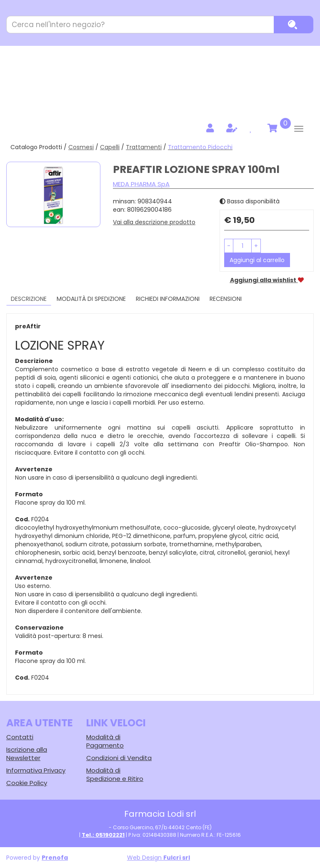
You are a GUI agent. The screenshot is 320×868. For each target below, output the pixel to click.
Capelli (110, 147)
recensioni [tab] (226, 299)
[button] (229, 246)
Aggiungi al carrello (257, 260)
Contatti (20, 737)
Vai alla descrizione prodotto (154, 222)
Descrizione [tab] (29, 299)
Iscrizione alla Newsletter (27, 754)
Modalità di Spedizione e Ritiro (115, 774)
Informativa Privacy (36, 770)
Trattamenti (144, 147)
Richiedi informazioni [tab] (168, 299)
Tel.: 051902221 (103, 835)
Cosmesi (81, 147)
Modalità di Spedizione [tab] (91, 299)
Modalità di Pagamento (105, 741)
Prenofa (55, 858)
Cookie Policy (27, 783)
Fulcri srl (177, 858)
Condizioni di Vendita (119, 758)
